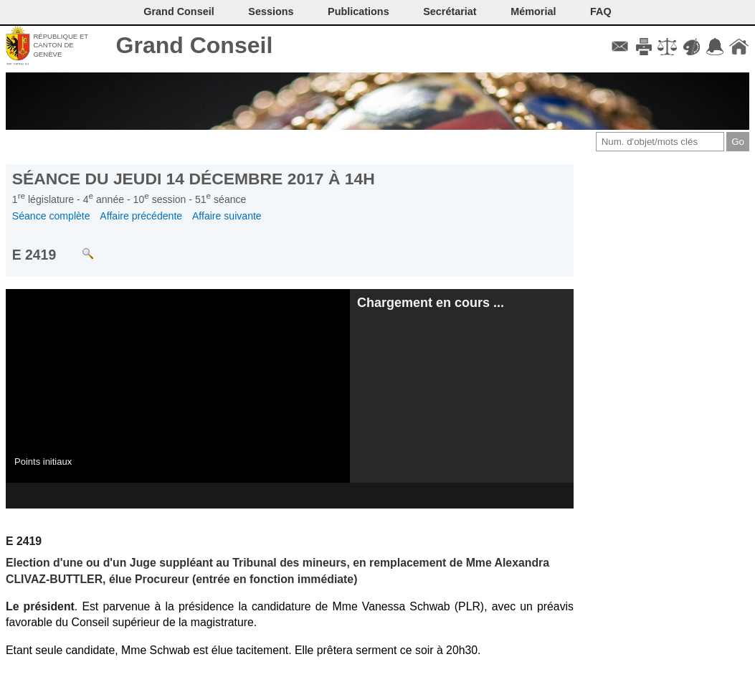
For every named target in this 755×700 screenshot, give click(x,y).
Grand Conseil (195, 45)
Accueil (739, 47)
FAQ (601, 11)
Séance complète (51, 216)
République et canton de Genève (61, 45)
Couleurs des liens (692, 47)
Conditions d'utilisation (667, 47)
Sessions (271, 11)
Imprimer (644, 47)
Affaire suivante (227, 216)
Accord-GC (715, 47)
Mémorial (533, 11)
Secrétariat (450, 11)
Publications (358, 11)
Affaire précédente (141, 216)
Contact (620, 47)
